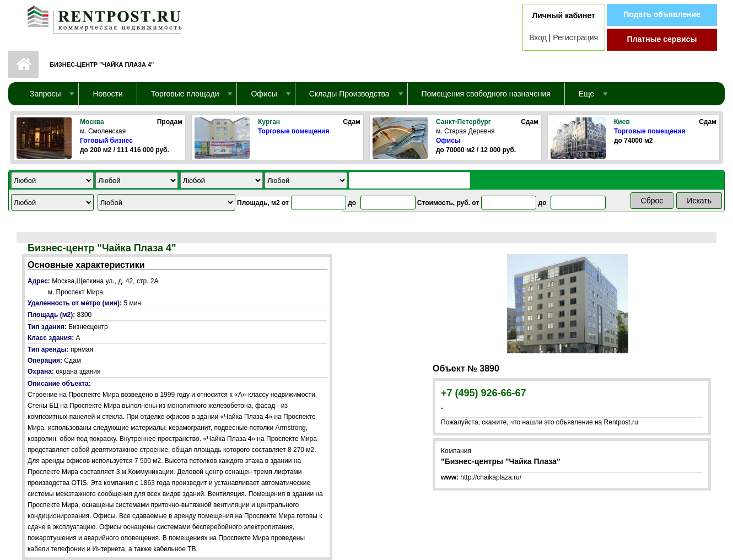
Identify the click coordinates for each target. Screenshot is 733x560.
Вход (538, 37)
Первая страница (23, 64)
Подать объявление (662, 14)
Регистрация (575, 37)
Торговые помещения (293, 131)
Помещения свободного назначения (486, 94)
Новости (107, 94)
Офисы (448, 141)
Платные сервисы (662, 39)
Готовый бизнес (106, 141)
